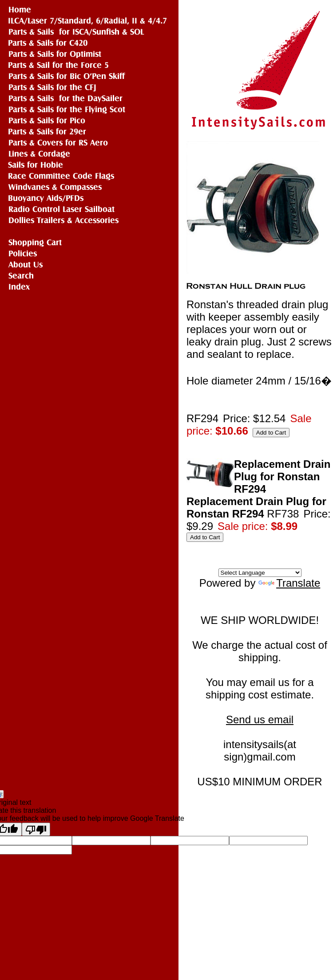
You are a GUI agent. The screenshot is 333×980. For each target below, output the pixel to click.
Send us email (260, 719)
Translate (289, 583)
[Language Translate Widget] (260, 573)
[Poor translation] (36, 829)
